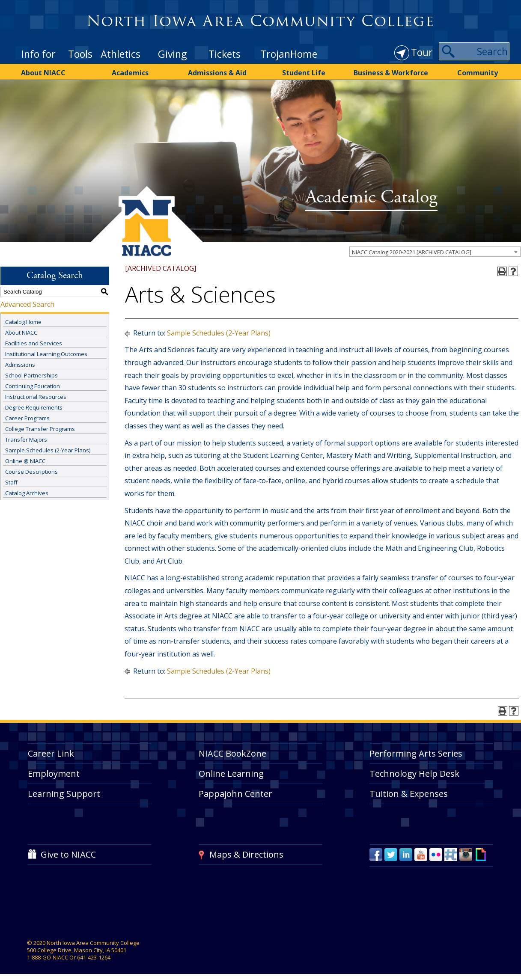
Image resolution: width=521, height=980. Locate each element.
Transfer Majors (26, 440)
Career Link (51, 753)
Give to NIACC (68, 854)
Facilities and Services (34, 343)
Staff (11, 482)
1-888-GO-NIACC (48, 957)
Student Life (304, 73)
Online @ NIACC (25, 461)
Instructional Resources (36, 397)
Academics (130, 73)
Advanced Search (27, 304)
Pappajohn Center (235, 794)
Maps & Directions (246, 854)
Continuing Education (33, 386)
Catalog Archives (27, 493)
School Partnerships (31, 375)
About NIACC (43, 73)
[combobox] (435, 252)
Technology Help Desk (414, 774)
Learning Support (64, 794)
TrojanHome (289, 54)
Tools (80, 54)
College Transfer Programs (40, 429)
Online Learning (231, 774)
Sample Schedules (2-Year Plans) (48, 450)
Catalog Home (23, 322)
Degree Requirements (34, 407)
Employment (54, 774)
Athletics (121, 54)
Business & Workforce (391, 73)
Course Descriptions (31, 472)
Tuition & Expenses (409, 794)
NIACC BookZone (232, 753)
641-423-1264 (94, 957)
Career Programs (27, 418)
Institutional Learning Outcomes (46, 354)
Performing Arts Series (416, 753)
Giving (172, 54)
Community (478, 73)
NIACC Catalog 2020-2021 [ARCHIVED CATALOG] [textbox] (412, 252)
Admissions (20, 365)
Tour (422, 52)
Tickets (225, 54)
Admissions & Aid (217, 73)
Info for (39, 54)
